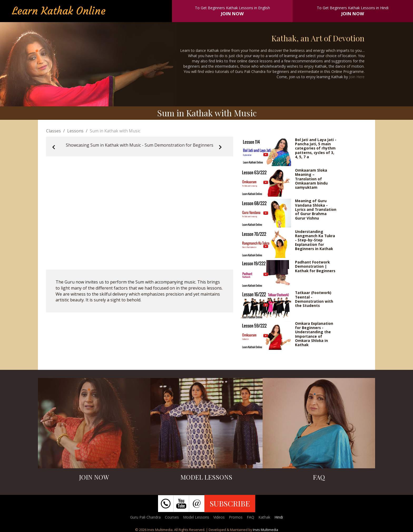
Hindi (279, 517)
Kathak (264, 517)
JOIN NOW (232, 14)
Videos (219, 517)
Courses (172, 517)
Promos (236, 517)
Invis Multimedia (265, 530)
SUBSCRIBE (230, 503)
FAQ (250, 517)
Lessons (75, 131)
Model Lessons (196, 517)
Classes (53, 131)
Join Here (357, 77)
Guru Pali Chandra (145, 517)
